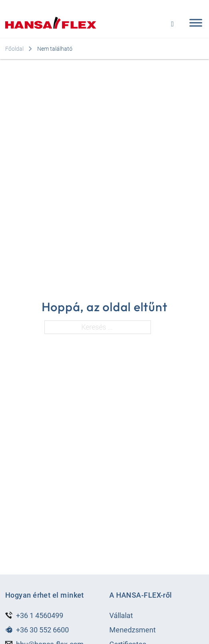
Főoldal (14, 49)
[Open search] (172, 23)
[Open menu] (194, 23)
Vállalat (121, 615)
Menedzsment (133, 630)
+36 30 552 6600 (42, 630)
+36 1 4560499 (40, 615)
